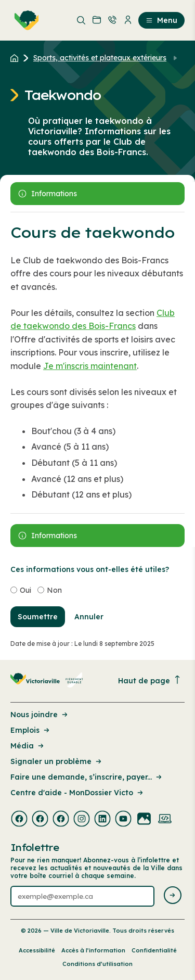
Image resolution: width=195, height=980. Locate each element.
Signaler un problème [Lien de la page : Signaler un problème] (57, 761)
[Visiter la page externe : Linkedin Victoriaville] (102, 820)
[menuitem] (24, 20)
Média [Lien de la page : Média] (28, 746)
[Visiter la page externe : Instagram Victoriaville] (82, 820)
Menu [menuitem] (161, 20)
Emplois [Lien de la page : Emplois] (31, 730)
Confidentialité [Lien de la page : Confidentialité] (154, 950)
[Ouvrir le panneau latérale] (97, 194)
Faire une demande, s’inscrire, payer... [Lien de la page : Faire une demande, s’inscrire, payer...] (87, 777)
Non (54, 590)
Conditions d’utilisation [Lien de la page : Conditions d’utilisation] (97, 964)
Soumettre (38, 617)
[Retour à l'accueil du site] (17, 58)
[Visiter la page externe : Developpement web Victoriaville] (165, 820)
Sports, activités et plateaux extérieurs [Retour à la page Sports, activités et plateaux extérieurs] (100, 58)
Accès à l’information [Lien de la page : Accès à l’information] (93, 950)
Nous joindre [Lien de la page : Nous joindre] (40, 715)
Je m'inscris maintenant (90, 366)
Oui (25, 590)
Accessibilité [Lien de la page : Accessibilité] (37, 950)
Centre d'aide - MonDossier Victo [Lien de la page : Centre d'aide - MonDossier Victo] (77, 793)
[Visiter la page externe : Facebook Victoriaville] (19, 820)
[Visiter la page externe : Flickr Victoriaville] (144, 820)
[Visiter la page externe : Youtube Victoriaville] (123, 820)
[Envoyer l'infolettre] (173, 896)
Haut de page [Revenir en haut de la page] (150, 680)
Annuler (89, 617)
